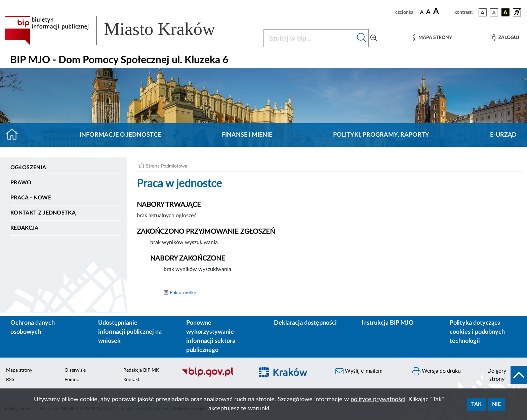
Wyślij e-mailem (359, 371)
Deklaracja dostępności (305, 323)
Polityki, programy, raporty (381, 135)
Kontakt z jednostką (43, 213)
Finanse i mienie (247, 135)
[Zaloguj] (505, 38)
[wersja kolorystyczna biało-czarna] (494, 12)
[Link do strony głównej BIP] (120, 31)
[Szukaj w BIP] (309, 38)
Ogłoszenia (28, 168)
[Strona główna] (15, 135)
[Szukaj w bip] (362, 38)
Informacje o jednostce (120, 135)
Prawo (21, 183)
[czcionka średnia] (428, 12)
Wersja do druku (437, 371)
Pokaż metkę (183, 293)
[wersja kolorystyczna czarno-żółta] (505, 12)
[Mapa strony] (433, 38)
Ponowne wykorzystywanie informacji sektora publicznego (211, 337)
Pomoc (72, 380)
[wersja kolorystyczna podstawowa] (483, 12)
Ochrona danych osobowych (33, 328)
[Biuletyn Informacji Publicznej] (214, 376)
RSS (10, 380)
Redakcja (25, 228)
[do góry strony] (505, 375)
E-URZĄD (503, 135)
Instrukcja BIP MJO (388, 323)
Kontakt (131, 380)
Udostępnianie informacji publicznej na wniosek (130, 332)
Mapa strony (19, 370)
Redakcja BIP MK (141, 370)
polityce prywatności (378, 400)
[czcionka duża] (443, 11)
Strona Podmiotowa (167, 166)
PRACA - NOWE (31, 198)
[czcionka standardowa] (422, 12)
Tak (476, 404)
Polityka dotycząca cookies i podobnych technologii (477, 332)
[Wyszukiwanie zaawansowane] (374, 38)
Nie (496, 404)
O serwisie (75, 370)
